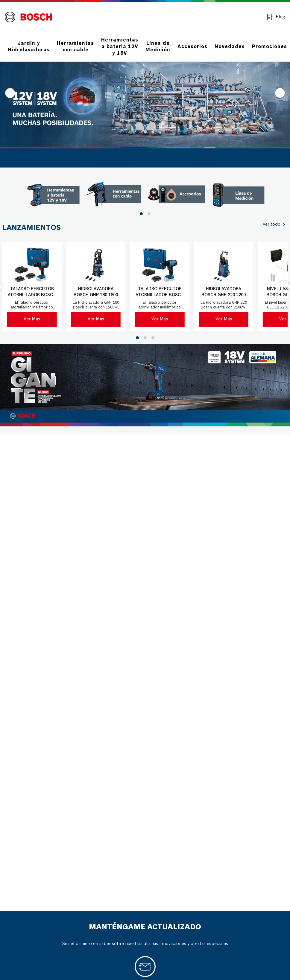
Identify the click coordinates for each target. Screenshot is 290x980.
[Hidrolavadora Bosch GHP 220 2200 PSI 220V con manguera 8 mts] (224, 287)
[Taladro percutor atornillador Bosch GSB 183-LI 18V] (32, 287)
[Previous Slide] (10, 93)
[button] (137, 132)
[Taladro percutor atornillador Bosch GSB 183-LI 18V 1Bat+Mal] (160, 287)
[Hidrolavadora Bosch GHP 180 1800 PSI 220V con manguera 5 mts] (96, 287)
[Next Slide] (280, 93)
